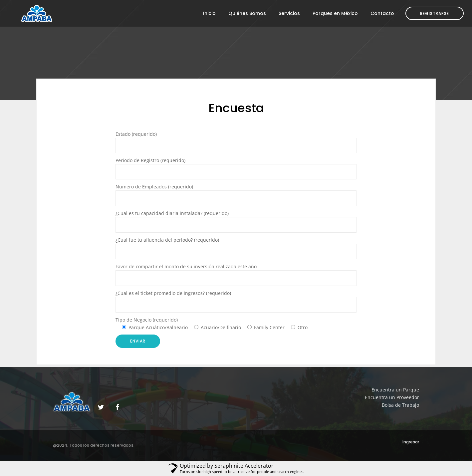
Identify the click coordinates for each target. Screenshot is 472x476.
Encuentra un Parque (395, 390)
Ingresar (411, 442)
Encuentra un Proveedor (392, 397)
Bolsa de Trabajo (400, 405)
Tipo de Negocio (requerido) (147, 320)
